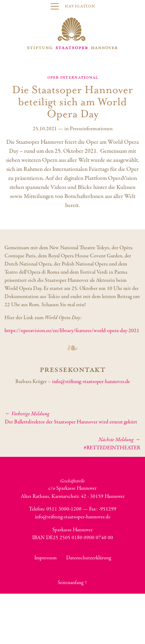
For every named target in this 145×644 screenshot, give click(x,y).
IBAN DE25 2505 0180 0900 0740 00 (73, 538)
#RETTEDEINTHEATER (72, 444)
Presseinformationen (91, 129)
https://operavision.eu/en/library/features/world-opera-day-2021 (72, 331)
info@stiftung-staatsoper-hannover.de (91, 382)
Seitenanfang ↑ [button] (72, 583)
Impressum (45, 558)
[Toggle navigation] (72, 6)
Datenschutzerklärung (89, 558)
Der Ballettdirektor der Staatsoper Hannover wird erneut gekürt (72, 418)
